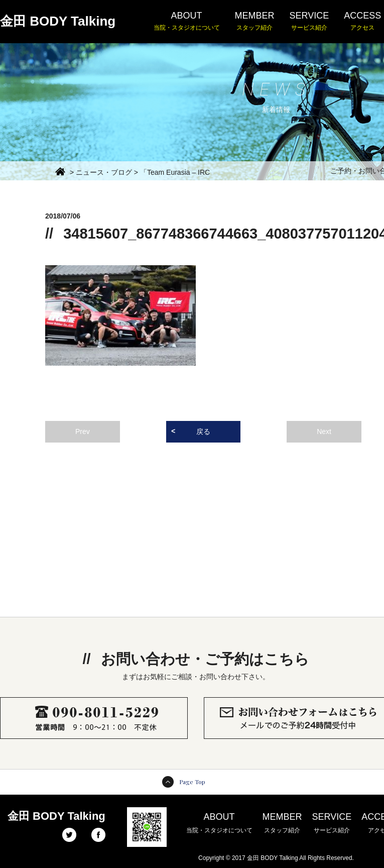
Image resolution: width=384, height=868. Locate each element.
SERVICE (309, 22)
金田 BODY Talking (58, 21)
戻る (203, 431)
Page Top (192, 782)
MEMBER (255, 22)
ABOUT (187, 22)
